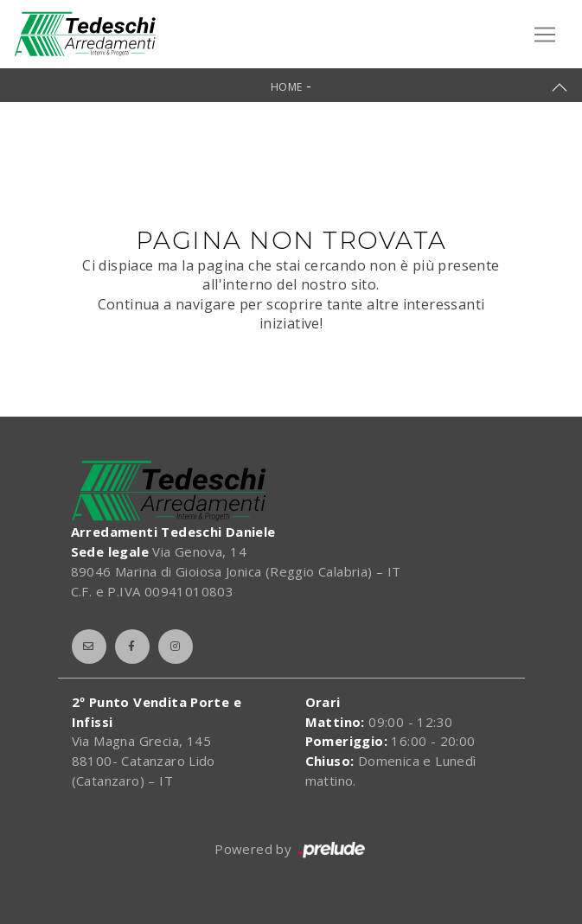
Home (287, 87)
